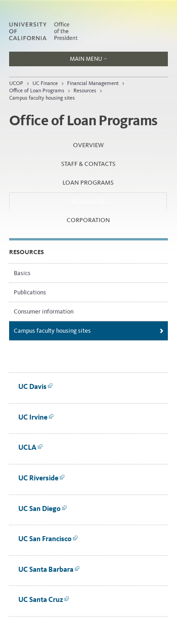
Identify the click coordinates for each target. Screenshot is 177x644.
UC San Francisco (48, 539)
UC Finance (45, 83)
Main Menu (58, 61)
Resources (85, 90)
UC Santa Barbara (49, 569)
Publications (30, 292)
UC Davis (36, 386)
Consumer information (44, 311)
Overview (88, 145)
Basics (22, 273)
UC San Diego (43, 508)
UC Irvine (36, 417)
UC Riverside (42, 478)
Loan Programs (88, 183)
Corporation (88, 220)
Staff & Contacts (88, 164)
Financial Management (94, 83)
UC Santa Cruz (44, 599)
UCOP (16, 83)
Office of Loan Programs (37, 90)
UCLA (31, 447)
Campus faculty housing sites (42, 98)
